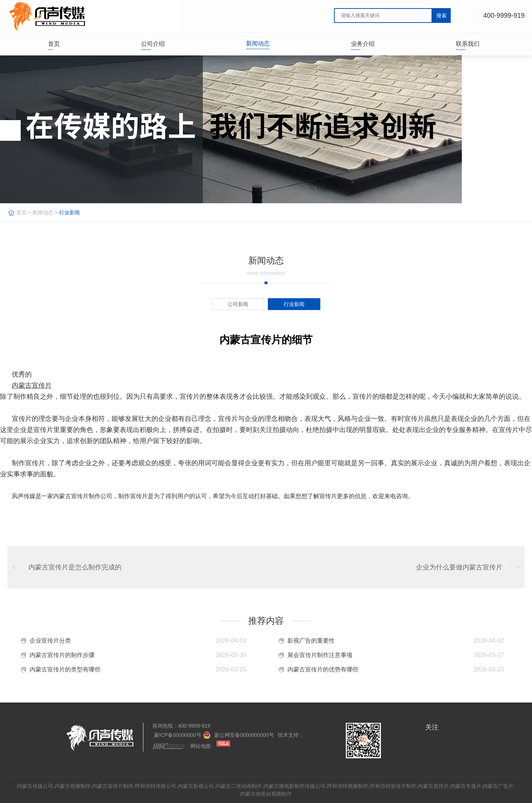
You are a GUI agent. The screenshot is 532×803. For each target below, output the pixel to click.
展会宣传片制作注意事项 (320, 655)
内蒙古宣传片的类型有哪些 (65, 669)
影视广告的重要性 (311, 641)
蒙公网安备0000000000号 (244, 735)
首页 (21, 212)
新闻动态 (43, 212)
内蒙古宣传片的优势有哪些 (323, 669)
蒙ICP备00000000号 (178, 735)
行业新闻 (69, 212)
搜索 (441, 16)
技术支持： (291, 735)
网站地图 (201, 746)
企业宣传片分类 (50, 641)
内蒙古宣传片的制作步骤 (62, 655)
